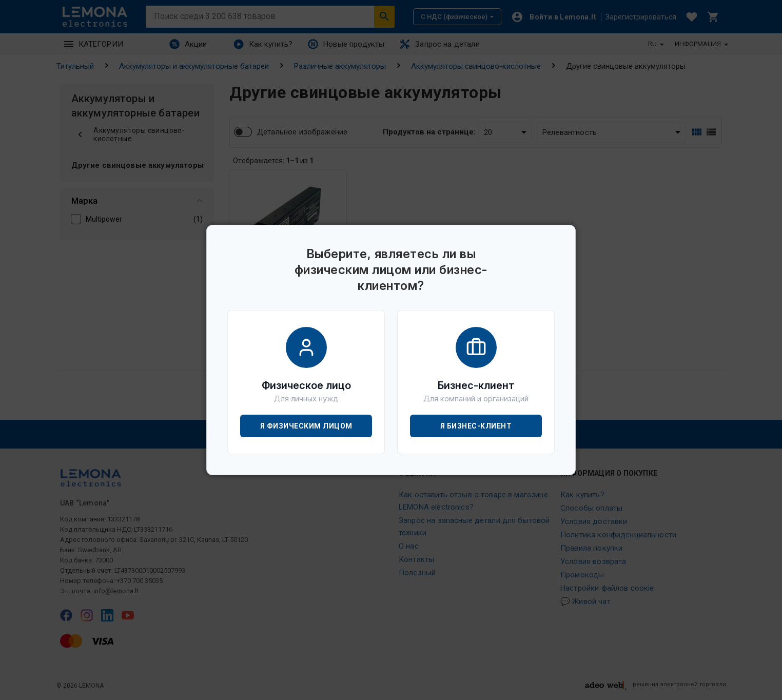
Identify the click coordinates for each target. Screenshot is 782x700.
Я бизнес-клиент (476, 426)
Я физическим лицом (306, 426)
